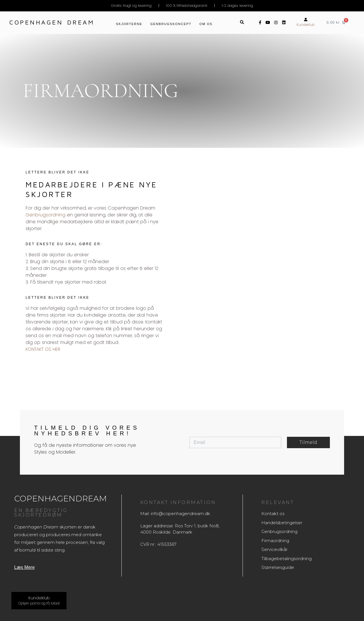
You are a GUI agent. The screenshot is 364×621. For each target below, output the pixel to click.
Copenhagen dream (52, 22)
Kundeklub (306, 25)
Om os (206, 24)
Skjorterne (129, 24)
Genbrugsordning (45, 215)
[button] (242, 23)
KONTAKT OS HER (43, 349)
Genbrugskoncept (171, 24)
